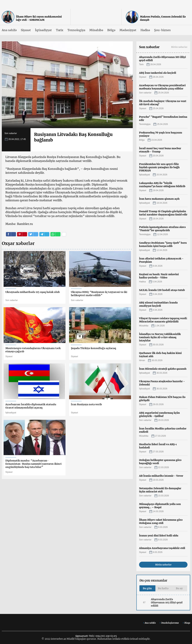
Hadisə (145, 30)
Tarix (60, 30)
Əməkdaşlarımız (170, 623)
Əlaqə (187, 623)
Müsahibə (96, 30)
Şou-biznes (162, 30)
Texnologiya (76, 30)
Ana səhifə (9, 30)
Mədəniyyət (128, 30)
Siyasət (26, 30)
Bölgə (111, 30)
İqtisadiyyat (43, 30)
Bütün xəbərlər (179, 47)
